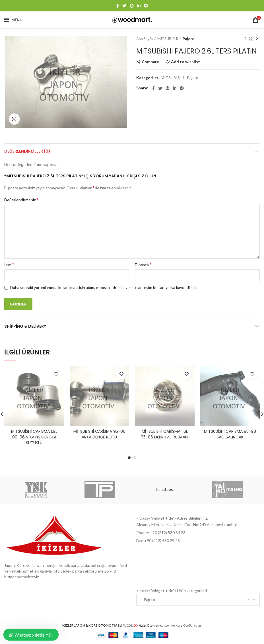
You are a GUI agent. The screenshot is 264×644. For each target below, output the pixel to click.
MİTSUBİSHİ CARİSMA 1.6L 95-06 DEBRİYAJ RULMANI (165, 434)
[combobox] (198, 600)
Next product (257, 39)
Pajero (188, 39)
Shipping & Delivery (25, 326)
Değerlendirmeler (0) (27, 151)
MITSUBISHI (168, 39)
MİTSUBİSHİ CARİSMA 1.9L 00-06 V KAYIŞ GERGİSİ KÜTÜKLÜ (34, 437)
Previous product (246, 39)
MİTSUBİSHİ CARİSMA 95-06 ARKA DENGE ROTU (99, 434)
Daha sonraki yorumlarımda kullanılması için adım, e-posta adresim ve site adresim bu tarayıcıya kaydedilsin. (103, 287)
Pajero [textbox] (148, 599)
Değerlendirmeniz (21, 199)
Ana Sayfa (145, 39)
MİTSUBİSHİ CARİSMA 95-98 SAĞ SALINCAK (230, 434)
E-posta (143, 264)
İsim (9, 264)
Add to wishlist (185, 62)
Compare (150, 62)
